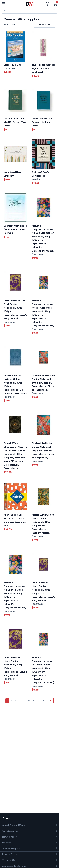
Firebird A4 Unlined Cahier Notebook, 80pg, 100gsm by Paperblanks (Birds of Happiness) (43, 450)
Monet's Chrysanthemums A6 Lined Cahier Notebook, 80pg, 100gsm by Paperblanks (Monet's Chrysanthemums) (43, 670)
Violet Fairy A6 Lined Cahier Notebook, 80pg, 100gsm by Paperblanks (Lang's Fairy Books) (43, 592)
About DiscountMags (14, 825)
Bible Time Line (13, 65)
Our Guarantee (10, 831)
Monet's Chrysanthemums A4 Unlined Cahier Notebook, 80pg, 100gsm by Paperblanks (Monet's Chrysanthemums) (15, 595)
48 (43, 700)
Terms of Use (9, 860)
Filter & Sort (45, 25)
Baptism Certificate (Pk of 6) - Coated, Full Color (15, 229)
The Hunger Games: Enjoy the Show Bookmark (43, 68)
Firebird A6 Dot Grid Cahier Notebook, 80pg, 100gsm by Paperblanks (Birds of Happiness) (43, 383)
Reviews (7, 843)
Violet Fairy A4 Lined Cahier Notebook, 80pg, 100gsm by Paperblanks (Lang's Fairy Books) (15, 666)
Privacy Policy (10, 854)
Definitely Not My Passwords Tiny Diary (42, 122)
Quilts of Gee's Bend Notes (40, 174)
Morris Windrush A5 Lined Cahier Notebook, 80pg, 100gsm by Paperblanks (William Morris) (43, 524)
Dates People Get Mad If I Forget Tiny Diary (15, 122)
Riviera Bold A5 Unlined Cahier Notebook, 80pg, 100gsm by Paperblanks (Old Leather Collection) (15, 385)
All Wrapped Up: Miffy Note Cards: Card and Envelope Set (15, 520)
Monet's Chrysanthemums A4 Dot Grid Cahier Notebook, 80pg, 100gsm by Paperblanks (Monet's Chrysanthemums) (43, 238)
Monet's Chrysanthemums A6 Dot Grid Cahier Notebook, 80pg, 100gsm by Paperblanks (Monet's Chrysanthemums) (43, 313)
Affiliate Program (11, 849)
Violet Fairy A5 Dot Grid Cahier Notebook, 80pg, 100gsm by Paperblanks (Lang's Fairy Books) (15, 310)
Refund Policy (10, 837)
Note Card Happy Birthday (14, 174)
